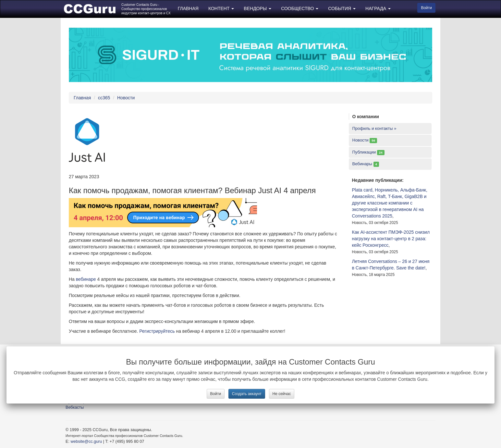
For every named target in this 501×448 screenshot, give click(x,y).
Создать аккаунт (247, 394)
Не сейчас (282, 394)
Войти (216, 394)
